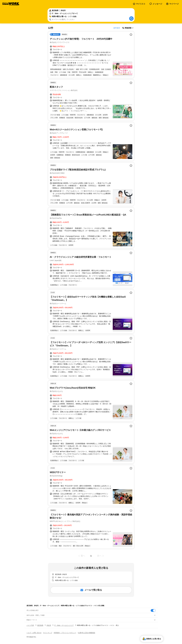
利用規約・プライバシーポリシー (65, 633)
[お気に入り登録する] (131, 34)
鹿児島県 (40, 625)
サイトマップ (48, 633)
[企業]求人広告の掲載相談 (87, 633)
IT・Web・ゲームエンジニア (64, 625)
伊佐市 (49, 625)
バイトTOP (30, 625)
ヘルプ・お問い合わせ (34, 633)
